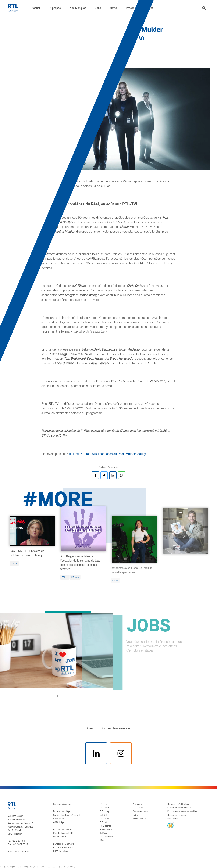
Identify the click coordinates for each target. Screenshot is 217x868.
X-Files (85, 454)
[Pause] (57, 696)
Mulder (131, 454)
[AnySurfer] (170, 825)
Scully (142, 454)
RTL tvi (74, 454)
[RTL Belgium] (15, 8)
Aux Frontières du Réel (108, 454)
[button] (204, 8)
